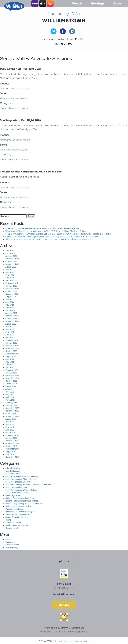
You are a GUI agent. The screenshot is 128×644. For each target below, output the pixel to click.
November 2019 (12, 443)
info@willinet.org (64, 594)
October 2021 (11, 381)
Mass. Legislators (13, 495)
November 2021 (12, 378)
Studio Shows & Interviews (15, 108)
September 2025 (12, 264)
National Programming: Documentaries (22, 501)
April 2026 (10, 251)
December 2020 (12, 408)
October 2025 (11, 261)
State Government (13, 523)
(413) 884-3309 (63, 44)
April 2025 (10, 278)
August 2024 (11, 297)
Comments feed (12, 545)
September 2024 (12, 294)
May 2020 (10, 427)
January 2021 (11, 405)
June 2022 (10, 359)
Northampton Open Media (15, 89)
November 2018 (12, 457)
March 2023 (10, 337)
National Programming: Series (18, 506)
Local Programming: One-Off (18, 482)
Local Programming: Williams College (21, 490)
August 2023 (11, 324)
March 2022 (10, 367)
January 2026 (11, 256)
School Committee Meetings (17, 517)
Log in (8, 539)
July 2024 (9, 299)
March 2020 (10, 433)
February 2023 (12, 340)
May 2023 (10, 332)
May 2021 (10, 395)
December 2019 (12, 441)
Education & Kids (13, 468)
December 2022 (12, 346)
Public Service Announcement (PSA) (21, 512)
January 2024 (11, 313)
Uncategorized (12, 528)
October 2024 (11, 291)
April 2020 (10, 430)
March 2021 (10, 400)
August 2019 (11, 452)
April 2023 (10, 335)
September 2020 (12, 416)
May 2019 (10, 454)
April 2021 (10, 397)
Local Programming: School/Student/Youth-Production (28, 485)
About (118, 3)
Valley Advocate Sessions (14, 98)
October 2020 (11, 414)
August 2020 (11, 419)
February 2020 (12, 435)
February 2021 (12, 403)
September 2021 (12, 384)
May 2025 (10, 275)
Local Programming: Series (17, 487)
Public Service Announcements (18, 514)
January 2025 (11, 286)
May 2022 (10, 362)
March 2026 (10, 253)
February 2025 (12, 283)
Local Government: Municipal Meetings (22, 476)
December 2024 (12, 289)
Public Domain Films (14, 509)
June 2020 (10, 424)
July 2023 (9, 327)
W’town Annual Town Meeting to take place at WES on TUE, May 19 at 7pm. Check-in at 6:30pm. (46, 231)
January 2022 (11, 373)
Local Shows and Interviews (17, 493)
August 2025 (11, 267)
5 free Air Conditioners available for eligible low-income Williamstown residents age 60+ (42, 228)
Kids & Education (13, 471)
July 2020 (9, 422)
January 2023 (11, 343)
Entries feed (10, 542)
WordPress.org (12, 547)
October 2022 (11, 351)
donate (64, 605)
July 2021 (9, 389)
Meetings (98, 3)
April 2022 (10, 365)
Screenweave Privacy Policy (74, 641)
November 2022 (12, 348)
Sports (8, 520)
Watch (77, 3)
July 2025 (9, 270)
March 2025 (10, 280)
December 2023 (12, 316)
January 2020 (11, 438)
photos (64, 561)
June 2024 (10, 302)
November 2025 (12, 259)
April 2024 (10, 308)
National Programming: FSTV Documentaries (24, 504)
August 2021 (11, 386)
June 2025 (10, 272)
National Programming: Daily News (20, 498)
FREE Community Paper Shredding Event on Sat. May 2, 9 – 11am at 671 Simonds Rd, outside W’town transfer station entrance (59, 234)
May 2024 (10, 305)
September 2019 (12, 449)
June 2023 (10, 329)
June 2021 (10, 392)
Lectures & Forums (13, 474)
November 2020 (12, 411)
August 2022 (11, 356)
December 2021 (12, 376)
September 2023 (12, 321)
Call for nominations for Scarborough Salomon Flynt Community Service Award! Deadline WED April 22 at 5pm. (52, 237)
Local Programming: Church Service (21, 479)
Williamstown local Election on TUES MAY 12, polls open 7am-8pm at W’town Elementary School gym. (49, 239)
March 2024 (10, 310)
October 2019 (11, 446)
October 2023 (11, 318)
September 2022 (12, 354)
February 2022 (12, 370)
